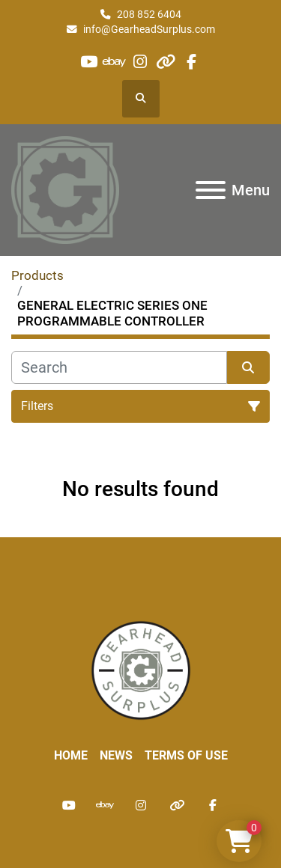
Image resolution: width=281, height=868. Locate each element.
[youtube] (89, 62)
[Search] (119, 367)
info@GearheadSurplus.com (149, 29)
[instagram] (140, 62)
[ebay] (114, 62)
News (116, 755)
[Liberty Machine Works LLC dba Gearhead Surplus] (141, 670)
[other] (166, 62)
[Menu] (211, 190)
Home (71, 755)
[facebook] (191, 62)
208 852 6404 (149, 14)
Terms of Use (186, 755)
